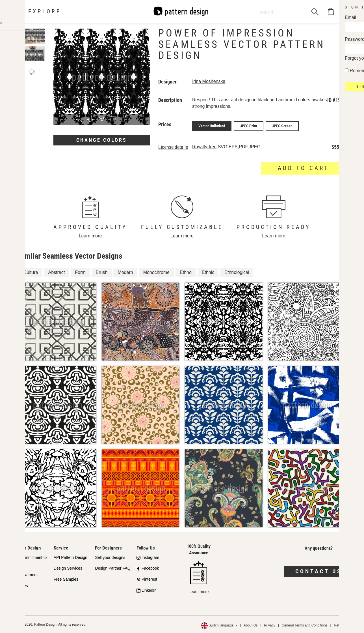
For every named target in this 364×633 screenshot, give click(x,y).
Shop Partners (25, 574)
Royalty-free (204, 146)
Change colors (102, 140)
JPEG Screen (282, 126)
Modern (125, 272)
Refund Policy (344, 625)
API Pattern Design (71, 556)
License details (173, 146)
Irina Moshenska (209, 81)
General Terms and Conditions (305, 625)
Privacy (269, 625)
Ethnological (237, 272)
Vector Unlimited (212, 126)
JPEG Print (249, 126)
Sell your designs (110, 556)
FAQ (16, 596)
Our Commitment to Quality (29, 560)
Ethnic (208, 272)
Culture (31, 272)
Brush (102, 272)
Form (80, 272)
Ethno (186, 272)
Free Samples (66, 578)
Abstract (57, 272)
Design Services (68, 567)
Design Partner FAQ (113, 567)
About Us (251, 625)
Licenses (20, 585)
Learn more (90, 235)
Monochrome (156, 272)
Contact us (319, 570)
